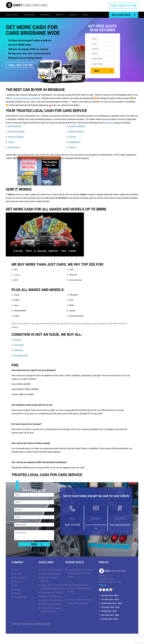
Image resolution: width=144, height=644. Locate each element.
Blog (16, 585)
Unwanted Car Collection (52, 592)
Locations (73, 15)
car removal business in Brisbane (25, 98)
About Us (18, 581)
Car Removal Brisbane (51, 574)
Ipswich (73, 137)
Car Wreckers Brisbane (51, 604)
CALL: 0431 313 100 (124, 6)
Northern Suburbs (77, 126)
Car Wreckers (29, 15)
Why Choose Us (21, 578)
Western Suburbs (16, 137)
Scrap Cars (19, 345)
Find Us (102, 585)
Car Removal (45, 15)
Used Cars (18, 350)
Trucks (17, 275)
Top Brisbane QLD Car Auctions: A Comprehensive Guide (80, 588)
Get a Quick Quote (121, 15)
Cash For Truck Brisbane (52, 600)
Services (59, 15)
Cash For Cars (12, 15)
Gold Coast (109, 123)
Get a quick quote (120, 525)
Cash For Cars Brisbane (51, 570)
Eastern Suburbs (77, 131)
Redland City (75, 142)
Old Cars (18, 339)
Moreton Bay (14, 147)
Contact (85, 15)
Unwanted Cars (21, 355)
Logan (11, 142)
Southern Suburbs (16, 131)
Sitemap (17, 593)
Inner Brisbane (15, 126)
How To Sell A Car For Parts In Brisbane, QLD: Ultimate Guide (80, 573)
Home (16, 570)
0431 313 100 (72, 525)
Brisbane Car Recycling (51, 596)
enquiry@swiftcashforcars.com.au (96, 526)
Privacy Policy (20, 597)
